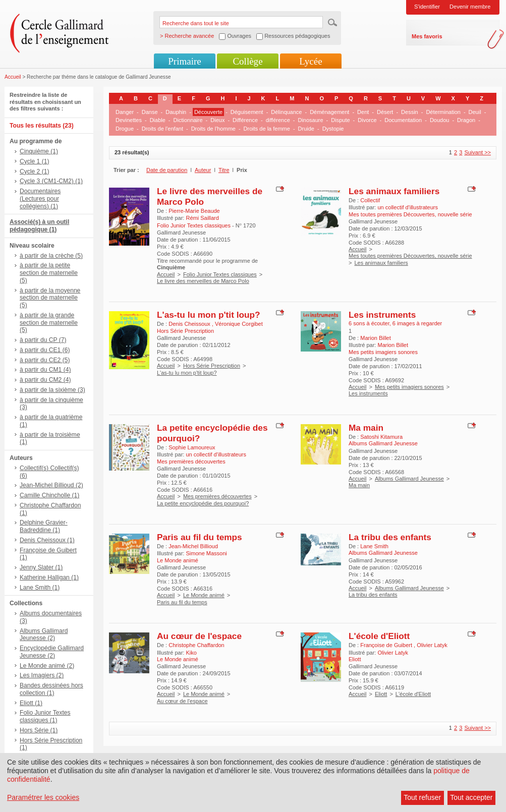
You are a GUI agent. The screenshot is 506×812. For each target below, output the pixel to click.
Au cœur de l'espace (199, 636)
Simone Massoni (206, 553)
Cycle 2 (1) (34, 171)
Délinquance (286, 112)
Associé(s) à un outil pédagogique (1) (39, 226)
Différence (245, 120)
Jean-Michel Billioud (193, 546)
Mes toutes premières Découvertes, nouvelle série (410, 256)
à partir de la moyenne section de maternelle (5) (50, 298)
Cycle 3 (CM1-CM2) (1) (51, 181)
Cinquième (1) (39, 151)
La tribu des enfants (390, 537)
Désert (385, 112)
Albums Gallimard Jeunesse (409, 479)
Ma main (366, 428)
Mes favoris (427, 36)
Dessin (410, 112)
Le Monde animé (204, 595)
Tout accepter (471, 797)
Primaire (184, 61)
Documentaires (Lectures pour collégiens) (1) (40, 199)
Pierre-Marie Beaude (194, 211)
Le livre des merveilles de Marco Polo (203, 281)
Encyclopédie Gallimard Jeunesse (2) (52, 652)
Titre (224, 170)
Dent (363, 112)
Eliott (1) (31, 703)
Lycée (311, 61)
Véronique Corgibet (239, 324)
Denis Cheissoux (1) (47, 540)
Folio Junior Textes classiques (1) (45, 716)
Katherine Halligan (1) (49, 577)
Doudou (440, 120)
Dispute (340, 120)
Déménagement (329, 112)
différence (278, 120)
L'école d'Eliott (379, 636)
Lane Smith (374, 546)
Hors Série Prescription (212, 366)
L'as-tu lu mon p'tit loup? (209, 315)
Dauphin (176, 112)
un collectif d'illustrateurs (408, 207)
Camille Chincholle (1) (49, 495)
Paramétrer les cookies (43, 797)
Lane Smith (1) (40, 588)
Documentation (403, 120)
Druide (306, 129)
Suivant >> (477, 152)
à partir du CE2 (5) (45, 360)
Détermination (443, 112)
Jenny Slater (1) (41, 567)
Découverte (208, 112)
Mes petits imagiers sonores (409, 387)
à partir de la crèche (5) (51, 256)
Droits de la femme (267, 129)
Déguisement (247, 112)
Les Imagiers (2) (42, 675)
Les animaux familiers (394, 191)
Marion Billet (376, 338)
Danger (125, 112)
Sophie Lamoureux (192, 447)
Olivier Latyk (432, 645)
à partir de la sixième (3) (52, 390)
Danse (150, 112)
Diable (158, 120)
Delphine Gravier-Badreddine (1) (44, 526)
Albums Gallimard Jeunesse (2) (44, 635)
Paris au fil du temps (200, 537)
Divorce (367, 120)
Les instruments (382, 315)
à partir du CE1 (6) (45, 350)
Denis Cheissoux (190, 324)
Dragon (466, 120)
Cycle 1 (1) (34, 161)
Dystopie (333, 129)
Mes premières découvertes (217, 496)
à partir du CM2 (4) (45, 380)
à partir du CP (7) (43, 340)
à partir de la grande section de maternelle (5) (49, 323)
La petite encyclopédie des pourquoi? (203, 503)
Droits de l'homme (213, 129)
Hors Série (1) (39, 730)
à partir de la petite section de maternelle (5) (49, 273)
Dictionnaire (188, 120)
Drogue (125, 129)
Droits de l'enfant (162, 129)
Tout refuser (422, 797)
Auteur (203, 170)
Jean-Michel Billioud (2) (51, 485)
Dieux (217, 120)
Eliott (381, 694)
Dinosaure (310, 120)
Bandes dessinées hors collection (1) (51, 689)
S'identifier (427, 7)
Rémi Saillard (202, 218)
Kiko (191, 653)
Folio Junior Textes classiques (220, 274)
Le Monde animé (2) (47, 666)
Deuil (475, 112)
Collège (247, 61)
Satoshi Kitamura (381, 437)
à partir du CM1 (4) (45, 370)
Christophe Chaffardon (196, 645)
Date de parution (167, 170)
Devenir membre (470, 7)
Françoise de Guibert (387, 645)
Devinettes (129, 120)
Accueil (13, 77)
